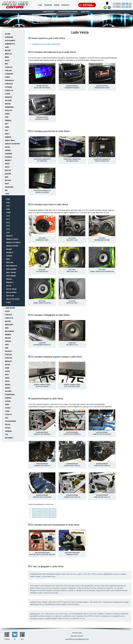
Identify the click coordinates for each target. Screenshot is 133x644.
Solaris (8, 391)
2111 (8, 219)
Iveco (7, 167)
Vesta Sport (11, 292)
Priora (9, 279)
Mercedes (9, 325)
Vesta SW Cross (13, 299)
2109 (8, 209)
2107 (8, 206)
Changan (9, 74)
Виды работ (86, 12)
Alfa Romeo (10, 40)
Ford (7, 127)
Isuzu (7, 164)
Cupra (8, 94)
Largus (9, 256)
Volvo (8, 424)
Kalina (9, 249)
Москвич (9, 438)
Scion (7, 371)
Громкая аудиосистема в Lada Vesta (46, 44)
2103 (8, 199)
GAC (7, 130)
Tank (7, 411)
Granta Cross (12, 239)
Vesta (9, 286)
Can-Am (8, 70)
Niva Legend (11, 269)
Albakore (9, 37)
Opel (7, 345)
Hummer (8, 154)
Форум (57, 5)
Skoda (8, 384)
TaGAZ (8, 408)
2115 (8, 232)
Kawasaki (9, 187)
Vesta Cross (11, 289)
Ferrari (8, 120)
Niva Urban (11, 276)
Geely (7, 134)
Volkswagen (10, 421)
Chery (7, 77)
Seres (7, 378)
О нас (40, 5)
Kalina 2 (10, 252)
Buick (7, 60)
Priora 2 (10, 282)
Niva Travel (11, 272)
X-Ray (8, 302)
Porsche (9, 358)
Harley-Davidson (12, 144)
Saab (7, 368)
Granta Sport (12, 246)
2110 (8, 216)
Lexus (7, 311)
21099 (8, 212)
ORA (7, 348)
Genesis (8, 137)
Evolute (9, 110)
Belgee (8, 50)
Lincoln (8, 315)
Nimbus (8, 335)
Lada (7, 194)
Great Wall (10, 140)
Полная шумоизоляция (68, 12)
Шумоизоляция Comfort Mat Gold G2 (44, 509)
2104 (8, 202)
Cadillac (9, 67)
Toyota (8, 414)
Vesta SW (10, 296)
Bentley (8, 54)
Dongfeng (9, 107)
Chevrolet (10, 80)
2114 (8, 229)
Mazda (8, 321)
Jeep (7, 177)
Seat (7, 374)
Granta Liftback (13, 242)
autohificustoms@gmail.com (77, 639)
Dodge (8, 104)
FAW (7, 117)
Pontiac (9, 355)
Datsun (8, 100)
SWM (7, 404)
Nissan (8, 338)
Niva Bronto (12, 266)
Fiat (7, 124)
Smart (8, 388)
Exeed (7, 114)
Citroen (8, 87)
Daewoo (9, 97)
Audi (7, 47)
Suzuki (8, 401)
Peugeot (9, 351)
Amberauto (10, 44)
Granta (9, 236)
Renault (9, 361)
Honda (8, 150)
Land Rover (10, 308)
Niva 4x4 (10, 262)
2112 (8, 222)
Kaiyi (7, 184)
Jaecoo (8, 170)
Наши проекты (49, 12)
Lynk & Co (9, 318)
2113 (8, 226)
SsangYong (10, 394)
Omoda (8, 341)
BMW (7, 57)
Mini (7, 328)
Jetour (8, 180)
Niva (8, 259)
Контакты (65, 5)
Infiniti (8, 160)
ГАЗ (6, 434)
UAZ (7, 418)
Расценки (48, 5)
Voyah (8, 428)
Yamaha (8, 431)
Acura (8, 34)
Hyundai (8, 157)
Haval (8, 147)
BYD (6, 64)
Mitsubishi (9, 331)
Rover (8, 365)
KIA (6, 190)
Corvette (9, 90)
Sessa (7, 381)
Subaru (8, 398)
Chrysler (9, 84)
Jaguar (8, 174)
